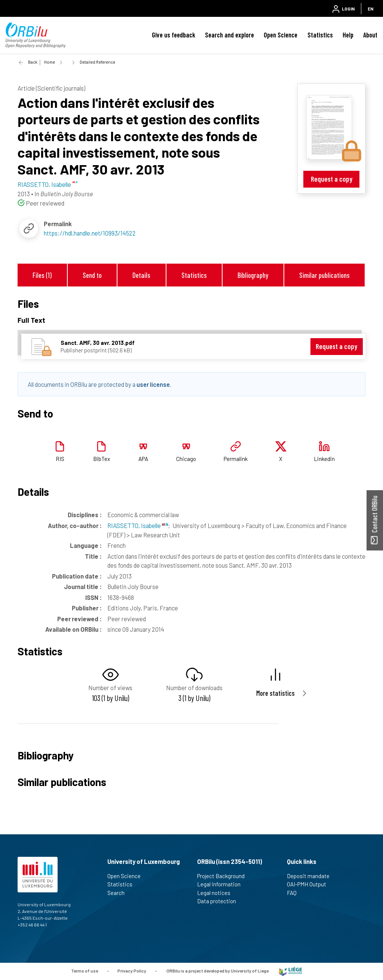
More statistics (275, 693)
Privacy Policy (132, 971)
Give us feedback (174, 35)
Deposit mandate (311, 876)
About (370, 35)
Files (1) (42, 275)
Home (50, 62)
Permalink (236, 459)
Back (33, 62)
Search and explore (229, 35)
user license (153, 384)
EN (370, 9)
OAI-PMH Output (310, 884)
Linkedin (324, 459)
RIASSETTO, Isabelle (138, 525)
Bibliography (253, 275)
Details (141, 275)
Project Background (224, 876)
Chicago (186, 459)
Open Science (281, 35)
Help (348, 35)
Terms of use (85, 971)
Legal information (222, 884)
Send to (92, 275)
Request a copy (332, 179)
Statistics (320, 35)
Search (119, 893)
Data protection (220, 901)
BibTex (102, 459)
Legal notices (217, 893)
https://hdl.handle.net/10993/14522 (90, 233)
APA (143, 459)
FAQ (295, 893)
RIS (60, 459)
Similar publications (324, 275)
